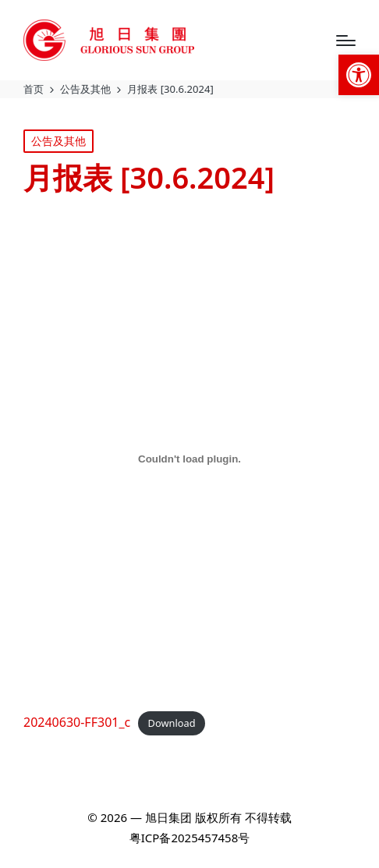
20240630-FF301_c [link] (77, 722)
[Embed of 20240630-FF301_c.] (189, 459)
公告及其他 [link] (58, 141)
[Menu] (346, 41)
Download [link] (172, 723)
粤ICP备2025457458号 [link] (189, 838)
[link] (359, 75)
